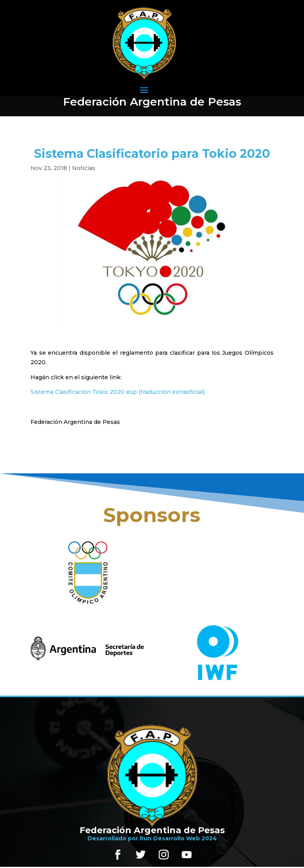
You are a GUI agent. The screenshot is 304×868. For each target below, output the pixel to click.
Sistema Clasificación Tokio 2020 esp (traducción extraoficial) (118, 392)
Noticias (84, 168)
